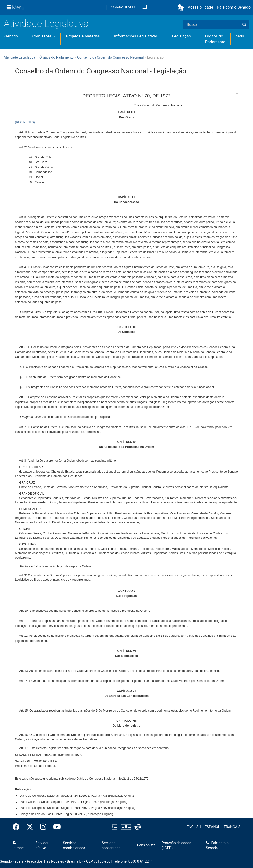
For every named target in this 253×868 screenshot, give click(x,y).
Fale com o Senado (234, 7)
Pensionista (146, 845)
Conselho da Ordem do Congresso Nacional (110, 57)
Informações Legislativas (137, 36)
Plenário (11, 36)
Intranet (19, 846)
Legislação (182, 36)
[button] (182, 7)
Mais (240, 36)
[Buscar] (244, 25)
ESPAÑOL (212, 827)
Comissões (43, 36)
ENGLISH (194, 827)
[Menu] (15, 7)
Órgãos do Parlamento (57, 57)
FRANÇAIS (232, 827)
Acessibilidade (201, 7)
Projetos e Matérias (83, 36)
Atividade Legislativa (46, 24)
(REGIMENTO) (25, 122)
